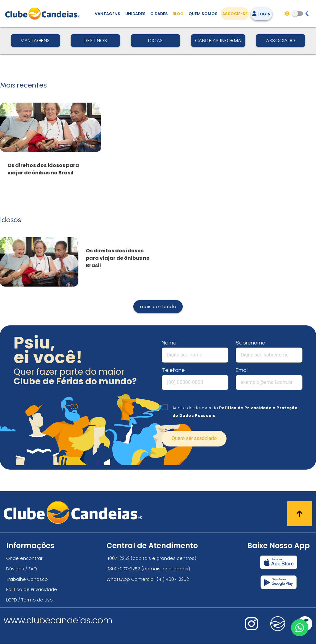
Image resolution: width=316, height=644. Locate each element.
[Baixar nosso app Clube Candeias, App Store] (279, 562)
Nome (169, 343)
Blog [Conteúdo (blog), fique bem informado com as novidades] (178, 14)
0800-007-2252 (123, 569)
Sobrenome (251, 343)
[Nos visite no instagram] (252, 628)
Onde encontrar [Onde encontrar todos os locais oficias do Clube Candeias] (24, 558)
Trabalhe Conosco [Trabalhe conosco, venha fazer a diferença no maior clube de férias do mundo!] (27, 579)
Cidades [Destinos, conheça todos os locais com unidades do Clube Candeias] (159, 14)
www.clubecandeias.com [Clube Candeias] (58, 620)
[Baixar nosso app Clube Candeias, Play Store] (279, 582)
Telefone (173, 370)
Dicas (156, 41)
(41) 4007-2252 (173, 579)
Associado (281, 41)
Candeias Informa (218, 41)
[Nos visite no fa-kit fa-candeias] (278, 630)
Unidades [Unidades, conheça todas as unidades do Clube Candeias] (135, 14)
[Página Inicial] (44, 14)
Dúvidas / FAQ (22, 569)
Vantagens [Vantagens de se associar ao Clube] (108, 14)
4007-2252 (118, 558)
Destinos (95, 41)
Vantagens (35, 41)
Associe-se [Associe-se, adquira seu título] (235, 14)
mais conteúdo (158, 306)
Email (242, 370)
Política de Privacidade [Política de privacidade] (32, 589)
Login (261, 14)
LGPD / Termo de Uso (29, 600)
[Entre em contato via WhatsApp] (300, 628)
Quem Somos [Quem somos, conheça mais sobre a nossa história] (203, 14)
